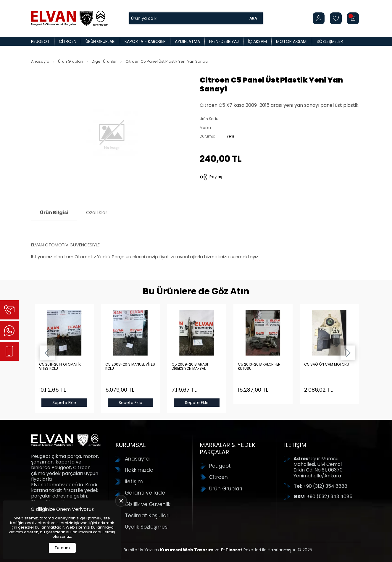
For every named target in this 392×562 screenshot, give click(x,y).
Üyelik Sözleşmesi (147, 527)
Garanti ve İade (145, 493)
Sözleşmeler (330, 41)
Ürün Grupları (100, 41)
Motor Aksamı (292, 41)
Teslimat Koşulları (147, 516)
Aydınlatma (187, 41)
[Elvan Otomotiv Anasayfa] (70, 18)
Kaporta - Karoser (145, 41)
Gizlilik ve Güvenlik (148, 504)
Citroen (68, 41)
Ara (253, 18)
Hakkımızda (139, 470)
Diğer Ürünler (104, 61)
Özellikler (97, 213)
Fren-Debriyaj (224, 41)
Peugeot (40, 41)
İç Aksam (257, 41)
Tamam (62, 548)
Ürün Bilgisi (54, 213)
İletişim (134, 482)
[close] (121, 501)
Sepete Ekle (64, 403)
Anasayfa (40, 61)
